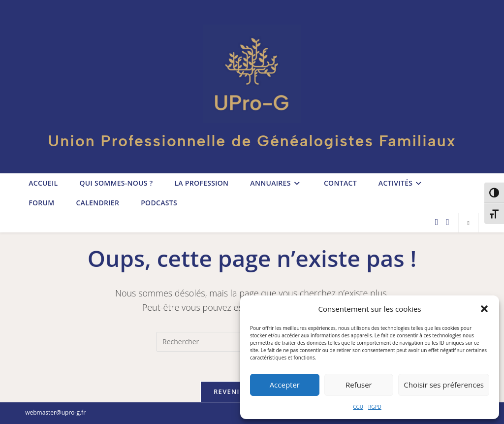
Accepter (285, 385)
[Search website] (469, 223)
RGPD (375, 407)
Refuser (359, 385)
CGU (358, 407)
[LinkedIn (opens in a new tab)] (448, 222)
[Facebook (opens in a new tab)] (437, 222)
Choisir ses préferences (444, 385)
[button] (484, 309)
